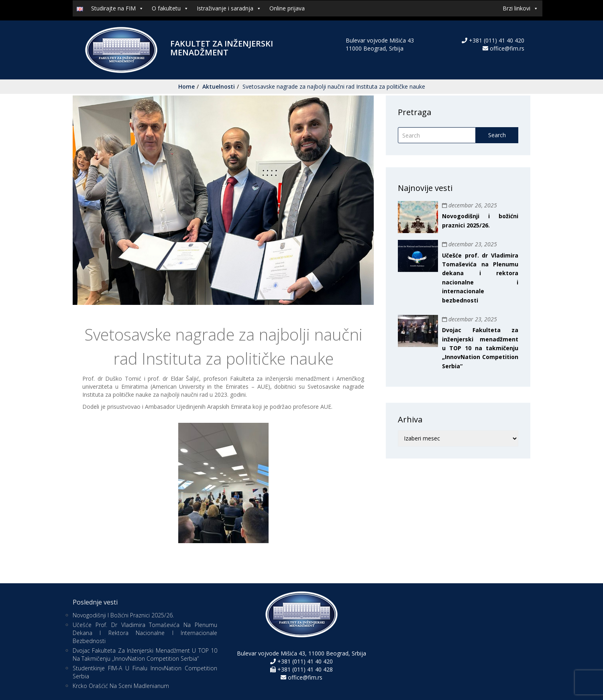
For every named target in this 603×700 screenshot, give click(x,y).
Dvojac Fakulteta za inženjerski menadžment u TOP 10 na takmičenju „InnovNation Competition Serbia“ (480, 348)
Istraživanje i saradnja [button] (229, 8)
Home (186, 86)
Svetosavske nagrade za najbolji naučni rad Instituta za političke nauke (334, 86)
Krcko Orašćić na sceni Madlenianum (121, 686)
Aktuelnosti (219, 86)
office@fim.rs (507, 48)
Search (497, 135)
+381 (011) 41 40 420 (496, 40)
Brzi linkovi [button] (520, 8)
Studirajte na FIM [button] (117, 8)
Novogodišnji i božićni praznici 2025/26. (123, 615)
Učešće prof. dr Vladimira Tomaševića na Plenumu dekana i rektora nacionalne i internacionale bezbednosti (145, 633)
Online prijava (287, 8)
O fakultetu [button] (170, 8)
